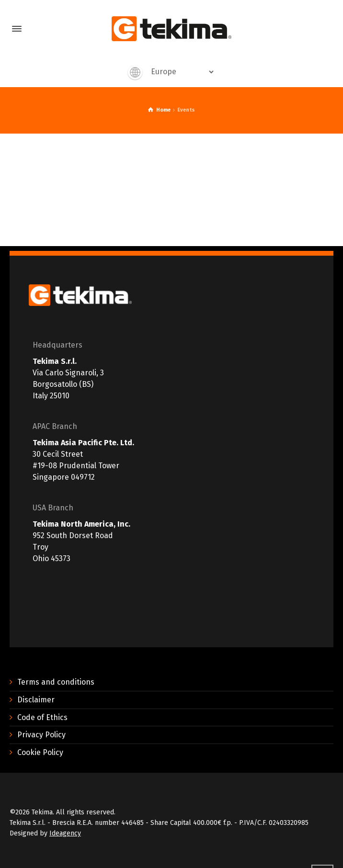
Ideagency (65, 833)
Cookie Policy (40, 752)
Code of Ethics (42, 717)
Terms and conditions (56, 682)
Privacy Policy (41, 735)
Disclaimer (36, 700)
